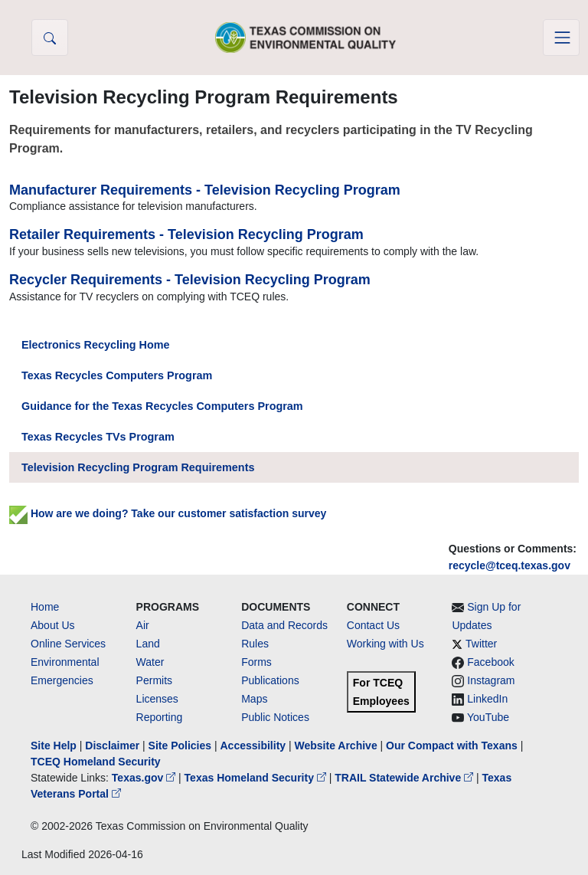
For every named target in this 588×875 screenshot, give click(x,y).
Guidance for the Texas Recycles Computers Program (162, 406)
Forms (256, 662)
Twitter (481, 644)
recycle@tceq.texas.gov (510, 565)
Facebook (490, 662)
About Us (53, 625)
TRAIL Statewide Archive (405, 778)
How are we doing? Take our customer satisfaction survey (168, 513)
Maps (254, 699)
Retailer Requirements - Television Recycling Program (186, 234)
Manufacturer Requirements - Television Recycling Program (205, 190)
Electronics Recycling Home (96, 345)
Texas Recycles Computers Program (117, 375)
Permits (154, 680)
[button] (50, 38)
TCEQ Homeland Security (96, 762)
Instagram (491, 680)
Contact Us (373, 625)
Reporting (160, 717)
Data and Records (284, 625)
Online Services (68, 644)
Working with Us (385, 644)
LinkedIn (487, 699)
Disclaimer (112, 746)
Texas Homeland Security (257, 778)
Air (143, 625)
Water (150, 662)
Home (45, 607)
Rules (255, 644)
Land (148, 644)
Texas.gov (145, 778)
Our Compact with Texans (452, 746)
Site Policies (180, 746)
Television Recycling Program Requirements (138, 467)
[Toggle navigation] (561, 38)
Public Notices (275, 717)
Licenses (157, 699)
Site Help (54, 746)
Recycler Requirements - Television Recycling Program (190, 280)
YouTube (488, 717)
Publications (270, 680)
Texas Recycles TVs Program (98, 437)
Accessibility (254, 746)
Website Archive (336, 746)
